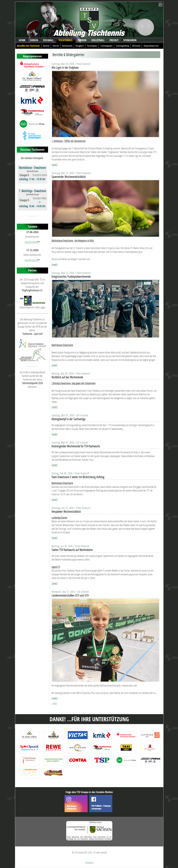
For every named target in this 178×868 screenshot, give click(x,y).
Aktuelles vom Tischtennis (28, 46)
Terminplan (92, 46)
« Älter (54, 703)
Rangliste (80, 46)
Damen (46, 46)
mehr (55, 165)
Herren (56, 46)
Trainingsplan (106, 46)
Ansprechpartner (151, 46)
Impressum (89, 862)
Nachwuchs (67, 46)
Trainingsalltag (122, 46)
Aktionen (136, 46)
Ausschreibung (31, 242)
